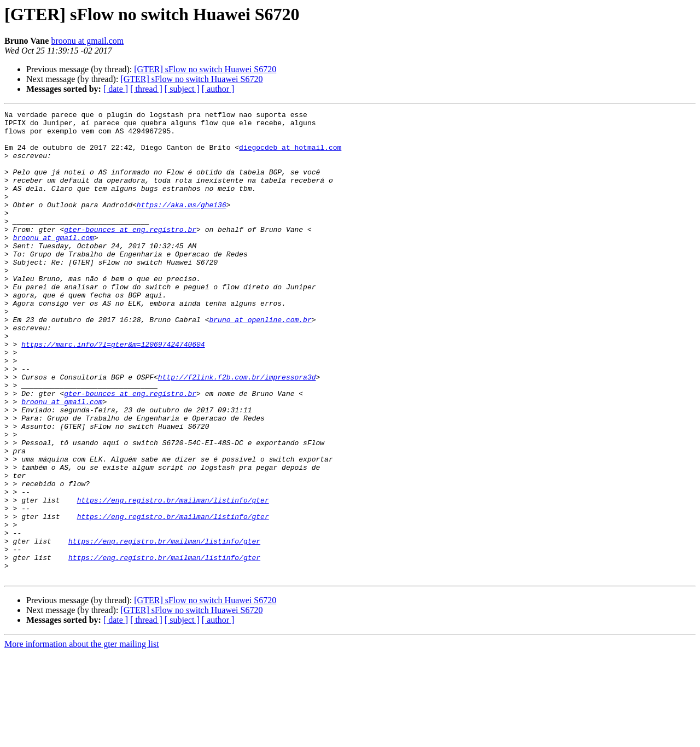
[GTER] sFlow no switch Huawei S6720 (205, 69)
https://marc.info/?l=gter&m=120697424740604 (113, 392)
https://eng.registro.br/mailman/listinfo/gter (173, 579)
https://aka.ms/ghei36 (182, 224)
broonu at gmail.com (87, 41)
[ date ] (116, 89)
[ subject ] (182, 89)
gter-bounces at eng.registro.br (130, 254)
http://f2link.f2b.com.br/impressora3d (237, 431)
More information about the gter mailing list (82, 737)
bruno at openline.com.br (260, 362)
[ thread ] (146, 89)
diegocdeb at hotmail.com (290, 155)
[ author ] (218, 89)
